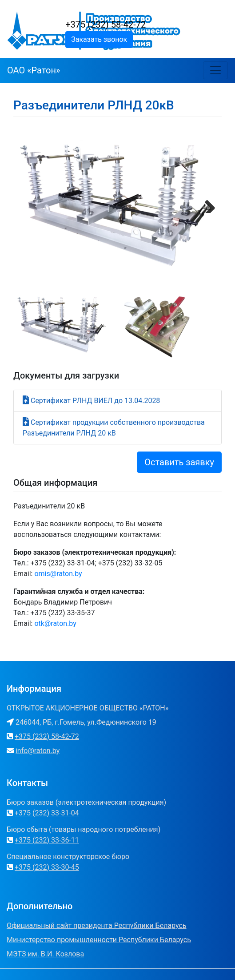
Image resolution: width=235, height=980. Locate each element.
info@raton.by (38, 751)
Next (207, 204)
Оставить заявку (179, 462)
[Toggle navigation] (215, 70)
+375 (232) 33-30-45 (47, 867)
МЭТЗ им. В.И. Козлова (45, 954)
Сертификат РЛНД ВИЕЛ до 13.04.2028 (95, 401)
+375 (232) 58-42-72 (106, 24)
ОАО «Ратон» (34, 70)
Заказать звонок (99, 39)
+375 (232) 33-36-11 (47, 840)
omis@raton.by (58, 574)
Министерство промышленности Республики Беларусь (99, 940)
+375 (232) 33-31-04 (47, 813)
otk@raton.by (55, 623)
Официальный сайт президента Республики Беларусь (97, 926)
